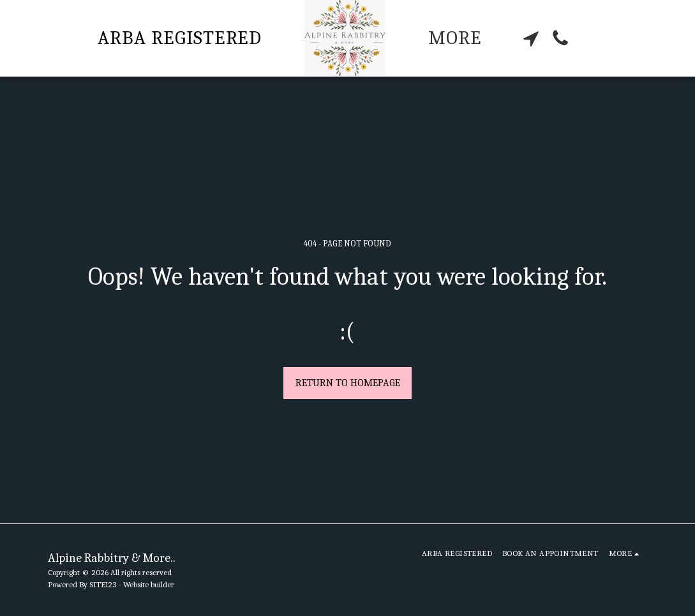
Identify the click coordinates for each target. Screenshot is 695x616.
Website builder (149, 584)
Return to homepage (348, 383)
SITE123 (103, 584)
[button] (531, 38)
